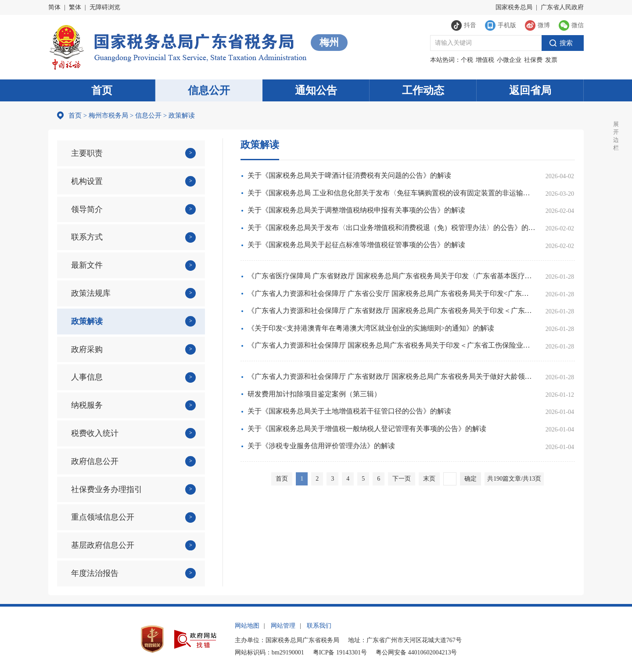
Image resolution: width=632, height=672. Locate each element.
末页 (429, 479)
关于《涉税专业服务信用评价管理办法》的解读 (321, 446)
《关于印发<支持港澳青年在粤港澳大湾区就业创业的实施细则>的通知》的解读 (371, 328)
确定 (470, 479)
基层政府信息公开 (103, 545)
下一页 (402, 479)
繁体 (75, 7)
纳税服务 (87, 405)
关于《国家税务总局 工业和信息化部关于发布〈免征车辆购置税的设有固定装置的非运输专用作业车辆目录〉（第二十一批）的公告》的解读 (391, 193)
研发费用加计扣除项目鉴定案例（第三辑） (314, 394)
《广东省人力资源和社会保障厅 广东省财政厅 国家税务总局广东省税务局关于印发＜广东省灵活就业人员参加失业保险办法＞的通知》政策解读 (391, 311)
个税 (467, 60)
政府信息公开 (95, 461)
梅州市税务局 (108, 115)
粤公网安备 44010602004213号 (417, 652)
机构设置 (87, 181)
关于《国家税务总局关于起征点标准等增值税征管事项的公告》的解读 (356, 245)
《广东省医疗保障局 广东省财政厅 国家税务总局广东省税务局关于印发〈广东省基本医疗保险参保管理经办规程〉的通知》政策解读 (391, 276)
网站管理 (283, 626)
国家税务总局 (514, 7)
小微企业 (509, 60)
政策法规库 (91, 293)
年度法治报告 (95, 573)
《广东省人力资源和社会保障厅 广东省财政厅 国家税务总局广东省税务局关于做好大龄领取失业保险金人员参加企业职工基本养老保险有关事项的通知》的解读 (391, 376)
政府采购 (87, 349)
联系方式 (87, 237)
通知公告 (316, 90)
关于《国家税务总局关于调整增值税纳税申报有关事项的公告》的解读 (356, 210)
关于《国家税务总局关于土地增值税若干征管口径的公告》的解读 (349, 411)
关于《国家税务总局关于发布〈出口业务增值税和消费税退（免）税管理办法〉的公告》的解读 (391, 228)
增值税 (485, 60)
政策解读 (87, 321)
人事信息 (87, 377)
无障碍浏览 (105, 7)
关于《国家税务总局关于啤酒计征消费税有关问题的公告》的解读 (349, 175)
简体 (54, 7)
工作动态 (423, 90)
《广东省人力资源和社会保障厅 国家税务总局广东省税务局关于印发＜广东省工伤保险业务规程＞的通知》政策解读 (391, 345)
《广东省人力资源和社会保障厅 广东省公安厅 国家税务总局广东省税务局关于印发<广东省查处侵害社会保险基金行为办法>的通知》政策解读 (391, 293)
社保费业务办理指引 (107, 489)
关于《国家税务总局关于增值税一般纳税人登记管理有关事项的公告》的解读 (367, 429)
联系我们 (319, 626)
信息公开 (209, 90)
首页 (102, 90)
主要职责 (87, 153)
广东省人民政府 (562, 7)
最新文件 (87, 265)
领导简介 (87, 209)
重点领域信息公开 (103, 517)
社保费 (533, 60)
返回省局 (530, 90)
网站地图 (247, 626)
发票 (551, 60)
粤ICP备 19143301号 (340, 652)
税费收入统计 (95, 433)
